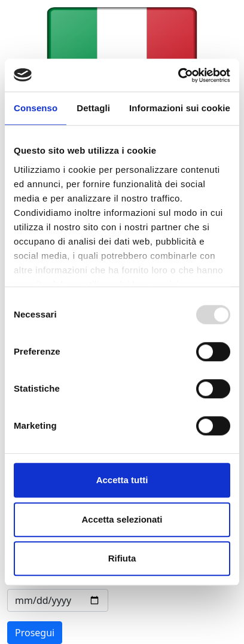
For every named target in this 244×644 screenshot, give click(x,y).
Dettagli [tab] (93, 108)
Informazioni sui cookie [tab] (180, 108)
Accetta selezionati (122, 519)
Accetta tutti (122, 480)
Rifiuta (122, 558)
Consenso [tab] (36, 108)
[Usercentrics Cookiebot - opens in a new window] (178, 75)
